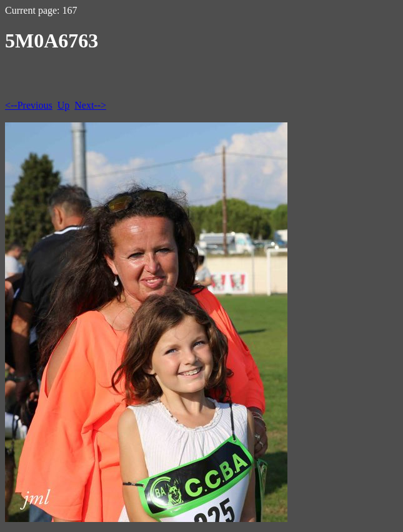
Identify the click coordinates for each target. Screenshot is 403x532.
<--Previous (29, 105)
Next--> (90, 105)
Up (64, 105)
